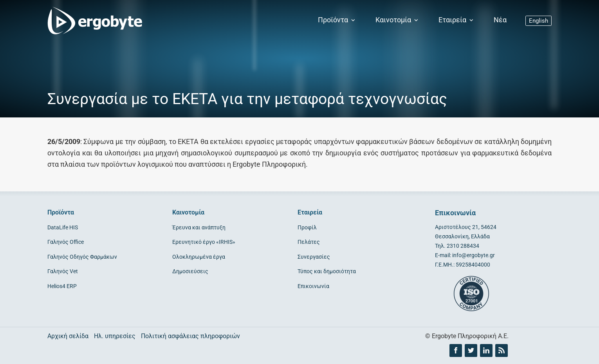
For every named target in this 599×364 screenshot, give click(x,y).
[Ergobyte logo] (92, 20)
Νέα (500, 20)
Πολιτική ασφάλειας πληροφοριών (190, 336)
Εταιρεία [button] (457, 20)
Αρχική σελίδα (68, 336)
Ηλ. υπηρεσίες (115, 336)
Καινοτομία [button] (398, 20)
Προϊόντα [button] (337, 20)
